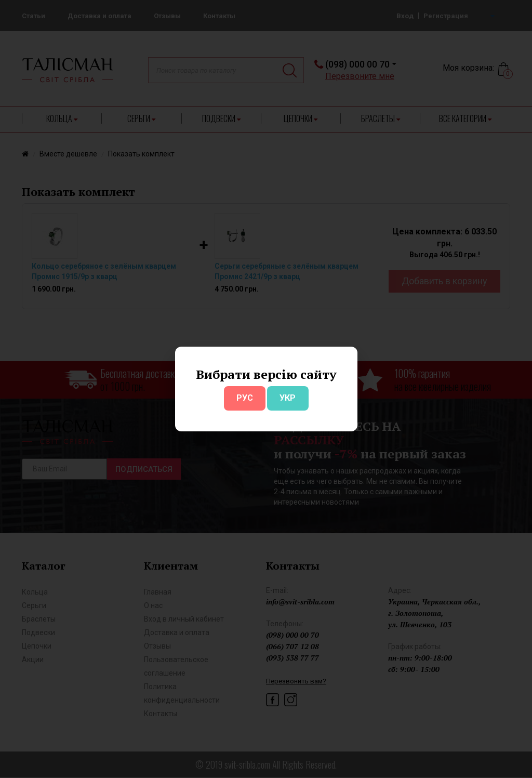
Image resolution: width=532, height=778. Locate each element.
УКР (288, 398)
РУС (245, 398)
